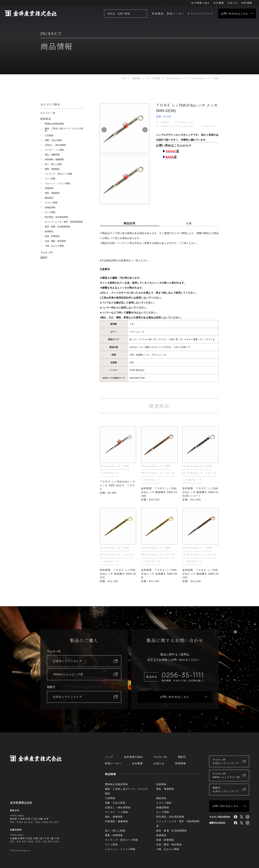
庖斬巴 (44, 258)
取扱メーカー (175, 13)
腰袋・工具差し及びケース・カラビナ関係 (62, 130)
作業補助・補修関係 (52, 159)
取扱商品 (158, 13)
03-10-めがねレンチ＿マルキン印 (158, 473)
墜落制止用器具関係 (52, 124)
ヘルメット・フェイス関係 (55, 183)
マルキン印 (187, 126)
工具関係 (47, 135)
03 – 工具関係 (162, 122)
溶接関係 (47, 188)
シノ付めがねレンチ (209, 126)
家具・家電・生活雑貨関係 (55, 227)
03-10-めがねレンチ (183, 122)
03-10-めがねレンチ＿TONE (168, 126)
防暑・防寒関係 (50, 236)
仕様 (189, 223)
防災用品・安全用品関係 (54, 217)
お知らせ (233, 3)
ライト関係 (48, 179)
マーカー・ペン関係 (52, 150)
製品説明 (129, 223)
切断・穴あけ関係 (51, 140)
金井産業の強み (201, 3)
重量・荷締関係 (50, 169)
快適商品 (47, 231)
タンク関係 (48, 212)
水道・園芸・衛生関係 (53, 241)
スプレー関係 (49, 203)
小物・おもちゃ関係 (52, 246)
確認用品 (47, 198)
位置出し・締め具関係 (53, 145)
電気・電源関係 (50, 193)
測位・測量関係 (50, 155)
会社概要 (219, 3)
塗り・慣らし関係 (51, 164)
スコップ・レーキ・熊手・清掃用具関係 (62, 222)
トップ (109, 757)
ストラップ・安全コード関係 (56, 174)
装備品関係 (48, 207)
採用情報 (247, 3)
